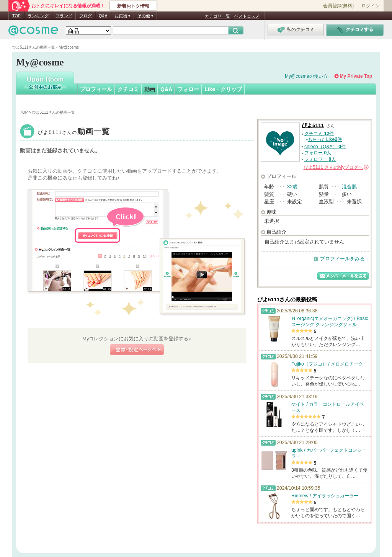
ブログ (86, 16)
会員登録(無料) (338, 6)
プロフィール (96, 89)
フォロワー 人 (320, 159)
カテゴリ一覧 (217, 16)
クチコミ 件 (319, 134)
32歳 (292, 187)
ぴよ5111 (74, 132)
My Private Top (356, 76)
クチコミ (128, 89)
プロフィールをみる (342, 259)
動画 (150, 89)
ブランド (64, 16)
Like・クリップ (223, 89)
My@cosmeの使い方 (306, 76)
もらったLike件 (325, 139)
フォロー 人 (318, 153)
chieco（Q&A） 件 (325, 147)
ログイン (371, 6)
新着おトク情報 (133, 6)
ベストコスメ (247, 16)
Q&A (103, 16)
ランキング (38, 16)
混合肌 (349, 187)
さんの (336, 167)
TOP (16, 16)
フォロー (188, 89)
